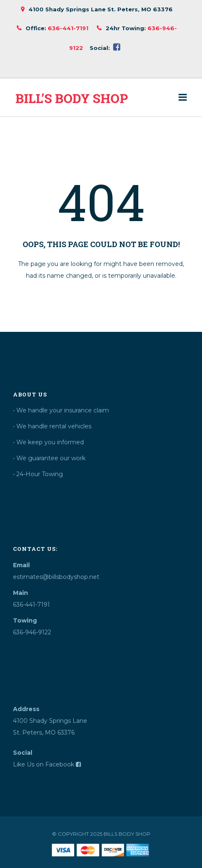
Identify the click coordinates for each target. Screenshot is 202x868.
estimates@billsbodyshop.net (56, 577)
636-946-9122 (32, 632)
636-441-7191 (68, 28)
